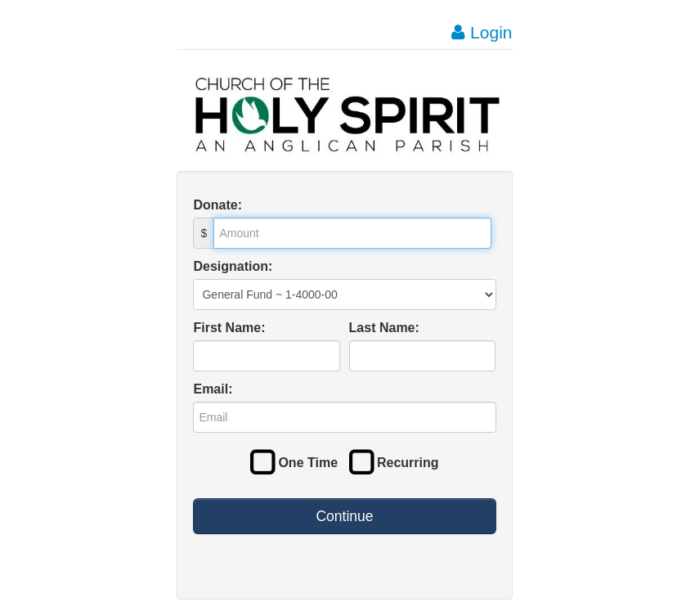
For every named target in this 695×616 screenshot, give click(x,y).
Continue (344, 516)
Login (482, 32)
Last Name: (384, 328)
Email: (213, 389)
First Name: (229, 328)
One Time (294, 463)
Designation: (233, 266)
